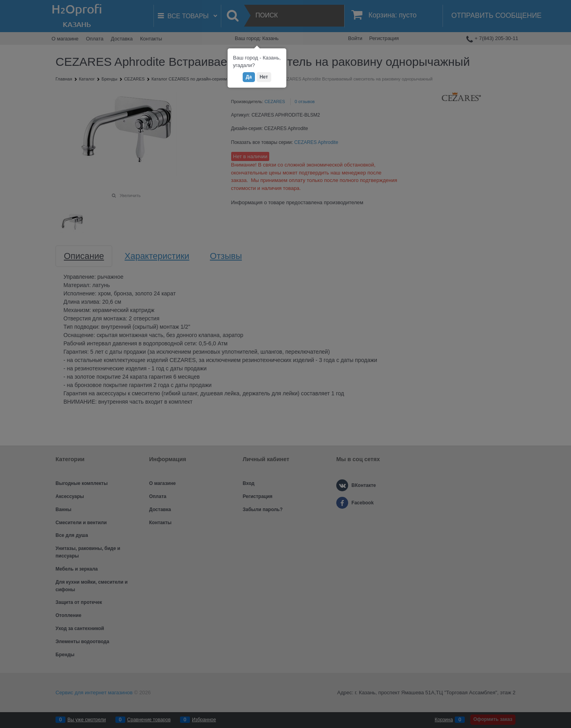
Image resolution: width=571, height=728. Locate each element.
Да (249, 77)
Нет (264, 77)
